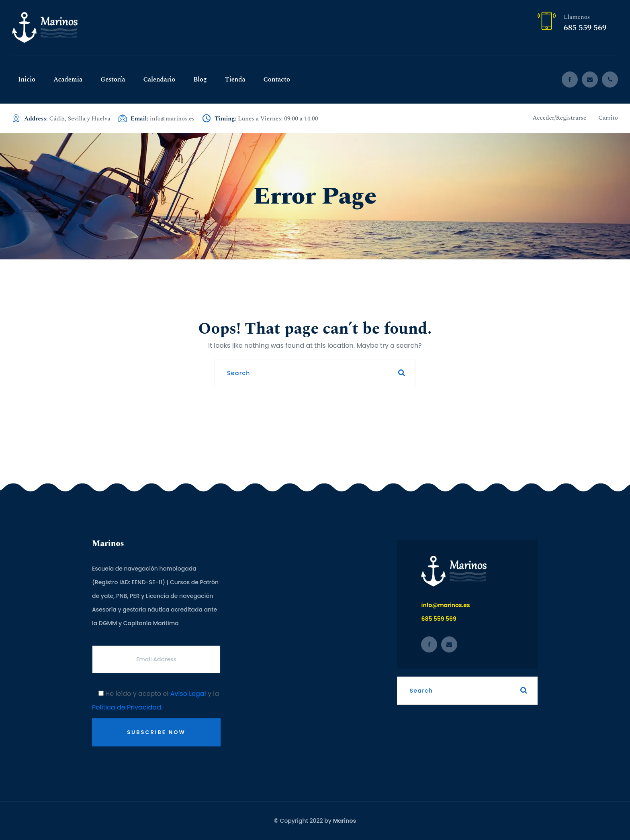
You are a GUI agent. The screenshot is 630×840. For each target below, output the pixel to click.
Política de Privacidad (127, 707)
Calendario (159, 80)
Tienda (235, 80)
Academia (68, 80)
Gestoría (113, 80)
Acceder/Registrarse (559, 118)
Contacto (276, 80)
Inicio (27, 80)
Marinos (345, 821)
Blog (200, 80)
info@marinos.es (172, 119)
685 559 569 (585, 28)
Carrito (608, 118)
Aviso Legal (188, 694)
